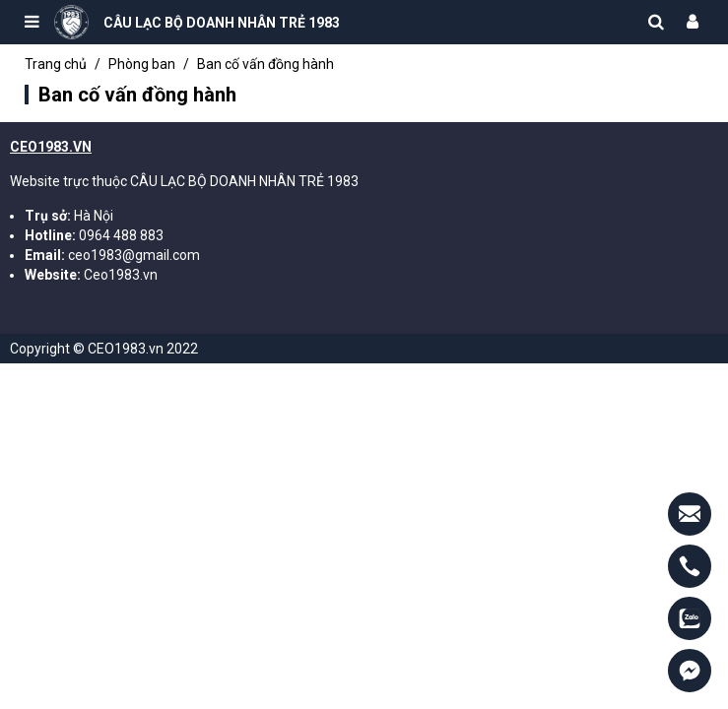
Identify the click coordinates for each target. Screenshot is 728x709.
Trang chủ (56, 64)
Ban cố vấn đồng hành (265, 64)
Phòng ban (142, 64)
